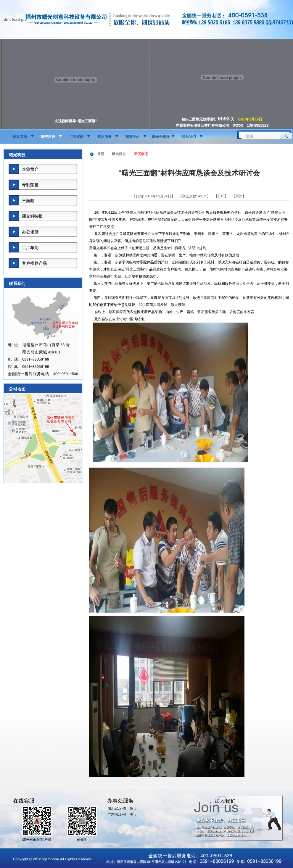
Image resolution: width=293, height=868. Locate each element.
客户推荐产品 (34, 263)
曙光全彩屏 (161, 137)
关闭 (239, 196)
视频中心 (133, 137)
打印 (221, 196)
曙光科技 (48, 137)
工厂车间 (30, 248)
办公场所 (30, 232)
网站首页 (20, 137)
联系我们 (189, 137)
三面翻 (28, 201)
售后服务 (104, 137)
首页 (101, 154)
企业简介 (30, 169)
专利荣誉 (30, 185)
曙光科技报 (32, 216)
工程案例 (76, 137)
